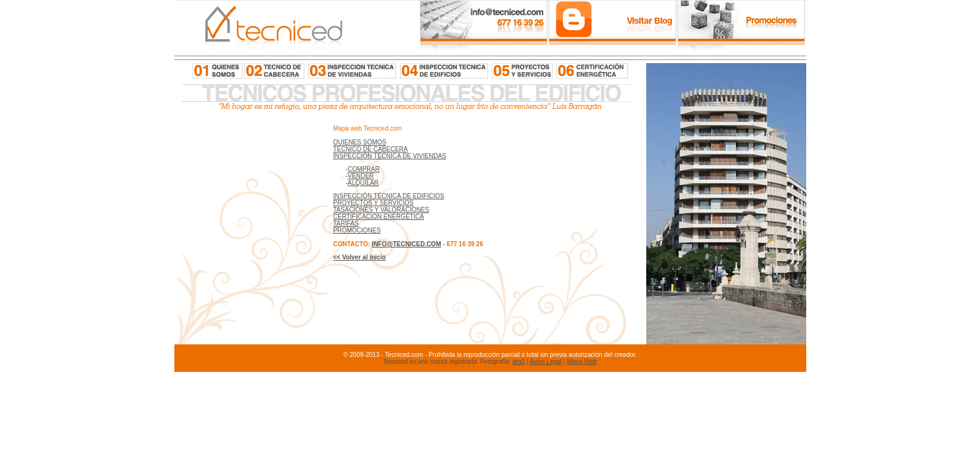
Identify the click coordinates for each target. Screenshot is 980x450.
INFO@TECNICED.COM (407, 244)
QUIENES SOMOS (360, 142)
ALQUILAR (363, 183)
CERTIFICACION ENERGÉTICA (378, 217)
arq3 (519, 362)
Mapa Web (582, 362)
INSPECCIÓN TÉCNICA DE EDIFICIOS (389, 196)
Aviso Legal (546, 362)
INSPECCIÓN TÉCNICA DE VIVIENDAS (390, 156)
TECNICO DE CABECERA (370, 149)
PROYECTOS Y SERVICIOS (373, 203)
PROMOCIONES (357, 230)
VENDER (361, 176)
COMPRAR (363, 169)
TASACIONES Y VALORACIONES (381, 210)
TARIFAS (346, 223)
